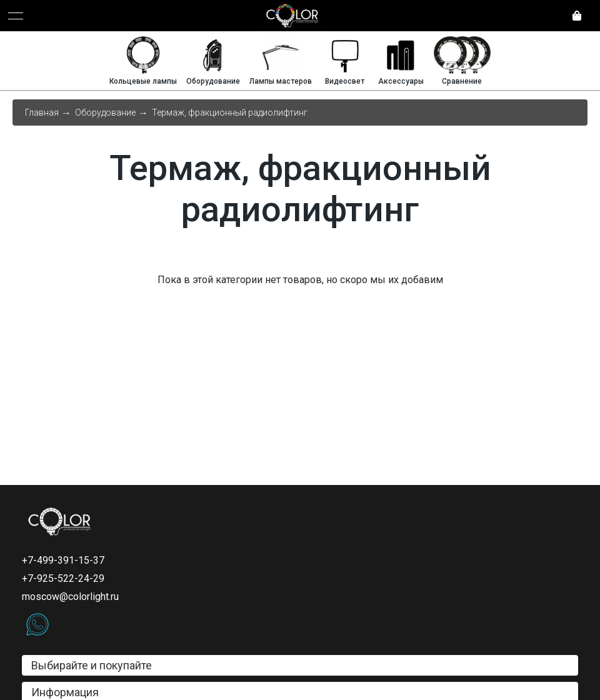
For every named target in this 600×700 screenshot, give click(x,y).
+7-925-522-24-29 (63, 578)
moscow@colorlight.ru (70, 597)
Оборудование (105, 112)
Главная (42, 112)
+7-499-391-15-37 (63, 560)
